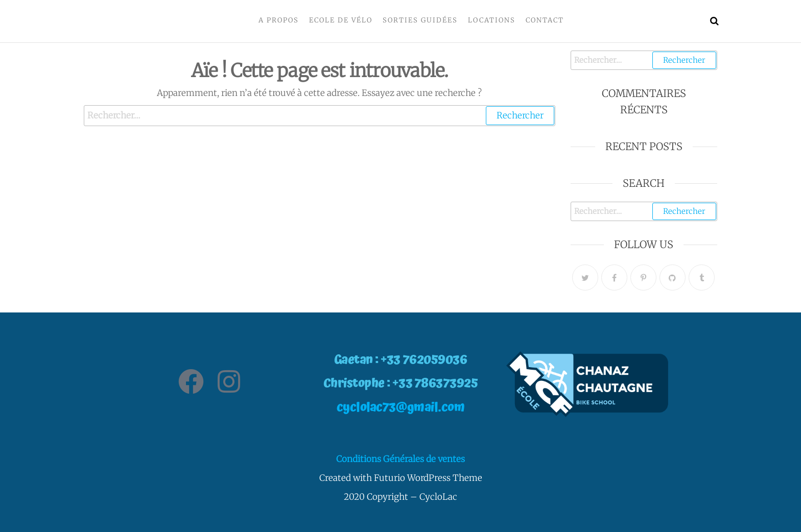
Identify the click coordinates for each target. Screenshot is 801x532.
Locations (492, 20)
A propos (279, 20)
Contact (545, 20)
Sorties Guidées (420, 20)
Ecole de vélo (341, 20)
